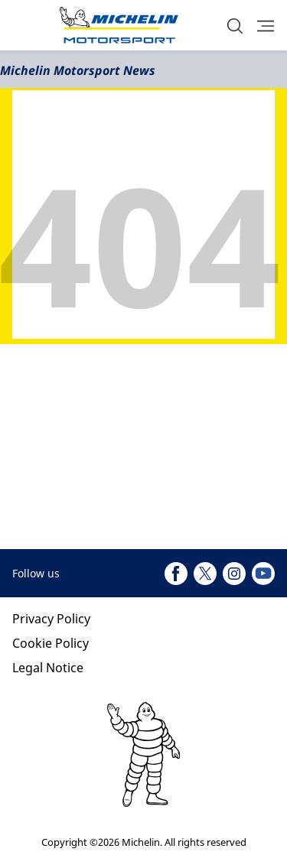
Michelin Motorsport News (78, 70)
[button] (235, 26)
